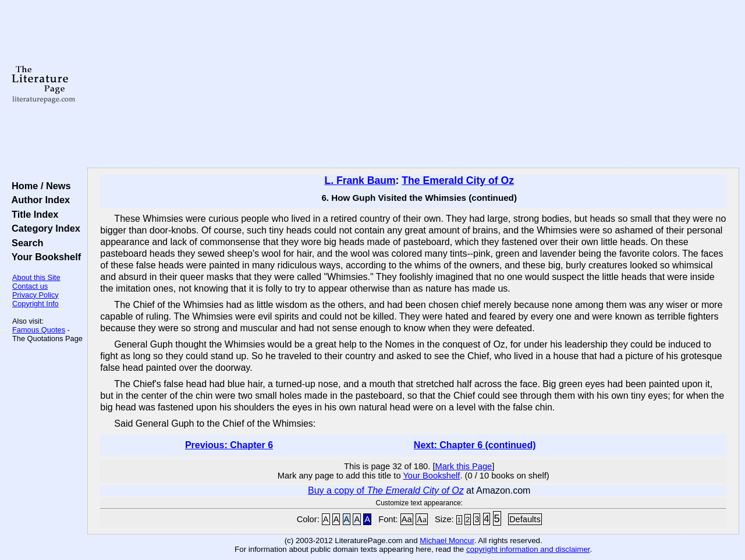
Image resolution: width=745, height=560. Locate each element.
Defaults (525, 519)
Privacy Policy (36, 295)
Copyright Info (36, 304)
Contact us (30, 286)
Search (25, 243)
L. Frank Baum (360, 180)
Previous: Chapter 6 (229, 445)
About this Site (36, 277)
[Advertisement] (414, 84)
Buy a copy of (386, 490)
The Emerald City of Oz (458, 180)
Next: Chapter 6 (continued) (475, 445)
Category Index (43, 228)
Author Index (38, 200)
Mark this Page (463, 466)
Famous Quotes (39, 330)
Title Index (32, 214)
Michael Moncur (447, 540)
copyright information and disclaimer (528, 549)
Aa (407, 519)
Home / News (39, 186)
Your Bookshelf (44, 257)
